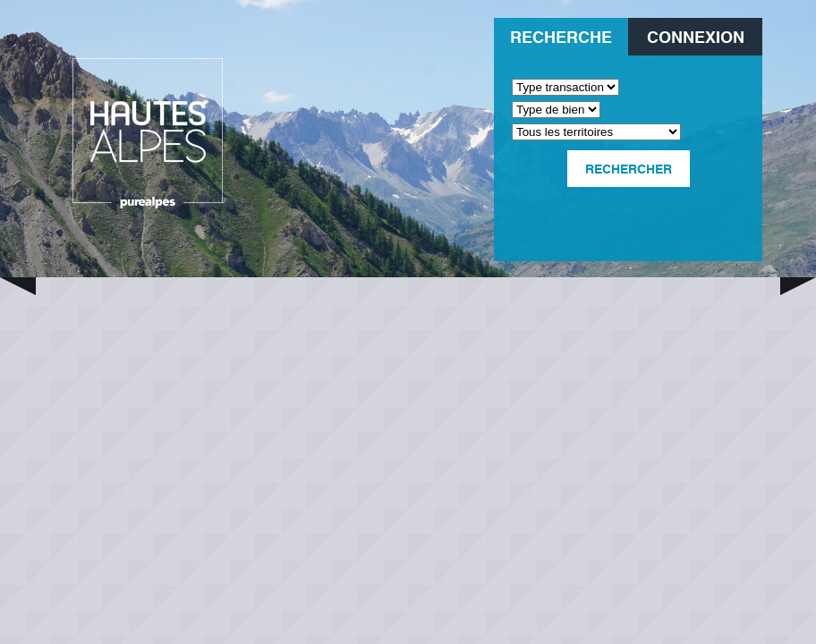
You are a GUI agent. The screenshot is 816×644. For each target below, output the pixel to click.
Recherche (561, 36)
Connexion (696, 36)
